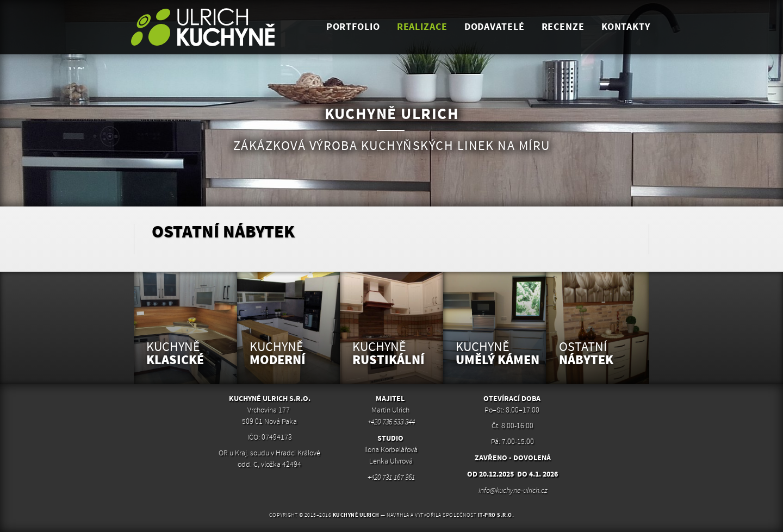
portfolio (353, 27)
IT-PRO (496, 515)
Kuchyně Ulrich (356, 515)
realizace (422, 27)
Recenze (563, 27)
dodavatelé (495, 27)
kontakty (626, 27)
